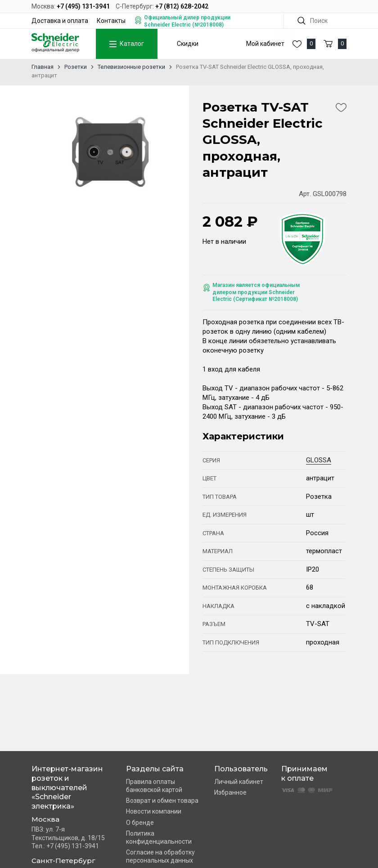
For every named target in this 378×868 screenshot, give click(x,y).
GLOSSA (319, 460)
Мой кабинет (265, 44)
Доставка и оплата (60, 21)
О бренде (140, 823)
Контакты (111, 21)
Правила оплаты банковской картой (154, 786)
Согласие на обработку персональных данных (160, 856)
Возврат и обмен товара (162, 801)
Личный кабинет (239, 782)
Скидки (188, 44)
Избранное (230, 792)
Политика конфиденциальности (159, 837)
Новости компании (154, 811)
